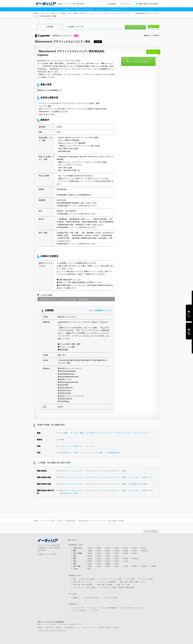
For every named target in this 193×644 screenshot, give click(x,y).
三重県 (117, 556)
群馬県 (108, 551)
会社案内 (40, 627)
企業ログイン (118, 627)
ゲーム (91, 446)
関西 (74, 559)
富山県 (99, 553)
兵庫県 (117, 559)
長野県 (135, 553)
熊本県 (117, 566)
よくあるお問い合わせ (91, 598)
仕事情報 (50, 27)
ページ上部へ (152, 531)
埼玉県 (117, 551)
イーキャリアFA (78, 608)
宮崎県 (135, 566)
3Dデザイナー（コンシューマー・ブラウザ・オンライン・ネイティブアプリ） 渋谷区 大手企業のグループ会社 (103, 484)
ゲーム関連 (61, 13)
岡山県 (108, 561)
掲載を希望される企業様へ (149, 4)
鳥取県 (90, 561)
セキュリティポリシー (89, 627)
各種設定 (76, 598)
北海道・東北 (77, 548)
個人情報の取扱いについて (72, 627)
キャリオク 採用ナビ (80, 611)
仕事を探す (80, 4)
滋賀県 (90, 559)
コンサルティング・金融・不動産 (84, 587)
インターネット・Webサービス (71, 446)
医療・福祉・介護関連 (105, 585)
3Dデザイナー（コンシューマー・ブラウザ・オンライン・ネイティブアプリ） (106, 13)
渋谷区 (62, 440)
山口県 (126, 561)
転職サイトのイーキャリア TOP (44, 13)
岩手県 (108, 548)
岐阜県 (90, 556)
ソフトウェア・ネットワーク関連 (111, 579)
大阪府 (108, 559)
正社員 (60, 521)
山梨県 (126, 553)
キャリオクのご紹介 (111, 598)
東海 (74, 556)
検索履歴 (189, 333)
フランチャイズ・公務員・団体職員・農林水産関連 (117, 587)
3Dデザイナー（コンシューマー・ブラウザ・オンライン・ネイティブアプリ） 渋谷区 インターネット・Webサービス (106, 477)
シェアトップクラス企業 (93, 453)
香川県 (99, 564)
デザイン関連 (72, 13)
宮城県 (117, 548)
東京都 (135, 551)
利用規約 (59, 627)
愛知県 (108, 556)
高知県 (117, 564)
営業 (74, 579)
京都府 (99, 559)
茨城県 (90, 551)
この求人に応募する (135, 27)
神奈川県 (144, 551)
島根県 (99, 561)
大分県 (126, 566)
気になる (155, 27)
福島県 (143, 548)
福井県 (117, 553)
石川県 (108, 553)
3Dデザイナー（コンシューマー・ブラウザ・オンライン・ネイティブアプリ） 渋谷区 (93, 471)
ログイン (127, 4)
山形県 (135, 548)
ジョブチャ (96, 611)
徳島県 (90, 564)
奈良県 (126, 559)
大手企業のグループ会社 (69, 453)
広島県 (117, 561)
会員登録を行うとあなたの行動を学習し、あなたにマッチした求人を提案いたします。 (96, 9)
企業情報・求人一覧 (76, 27)
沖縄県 (154, 566)
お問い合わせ (49, 627)
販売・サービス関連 (88, 579)
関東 (74, 551)
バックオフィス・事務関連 (106, 582)
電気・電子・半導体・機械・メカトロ (133, 582)
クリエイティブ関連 (146, 579)
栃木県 (99, 551)
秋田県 (126, 548)
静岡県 (99, 556)
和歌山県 (135, 559)
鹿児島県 (144, 566)
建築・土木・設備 (123, 585)
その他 (75, 569)
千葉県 (126, 551)
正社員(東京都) (70, 521)
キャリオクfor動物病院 (109, 608)
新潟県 (90, 553)
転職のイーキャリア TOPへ (48, 554)
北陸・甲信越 (77, 553)
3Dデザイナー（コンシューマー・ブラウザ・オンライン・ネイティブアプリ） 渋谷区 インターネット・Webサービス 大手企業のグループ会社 (106, 492)
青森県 (99, 548)
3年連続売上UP (114, 453)
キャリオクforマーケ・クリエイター (133, 608)
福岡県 (90, 566)
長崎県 (108, 566)
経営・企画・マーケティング (83, 582)
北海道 (90, 548)
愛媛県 (108, 564)
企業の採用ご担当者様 (104, 627)
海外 (89, 569)
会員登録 (112, 4)
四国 (74, 564)
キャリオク (93, 608)
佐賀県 (99, 566)
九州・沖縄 (77, 566)
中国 (74, 561)
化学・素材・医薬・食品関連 (83, 585)
